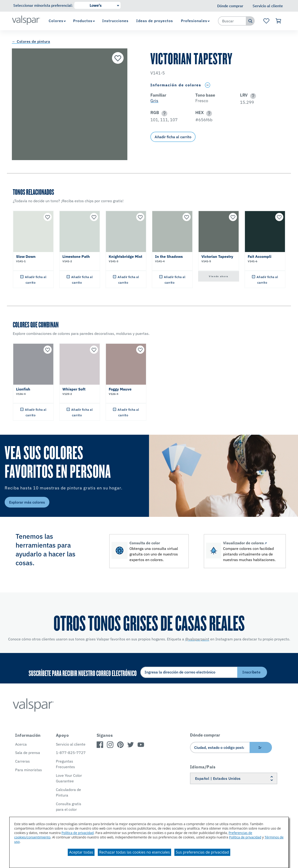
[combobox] (232, 21)
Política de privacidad (78, 833)
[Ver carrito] (279, 21)
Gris (154, 101)
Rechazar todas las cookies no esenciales (134, 852)
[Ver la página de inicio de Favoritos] (266, 21)
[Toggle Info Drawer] (207, 85)
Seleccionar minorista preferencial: (43, 5)
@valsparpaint (197, 639)
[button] (252, 96)
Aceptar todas (81, 852)
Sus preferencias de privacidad (202, 852)
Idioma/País (203, 767)
